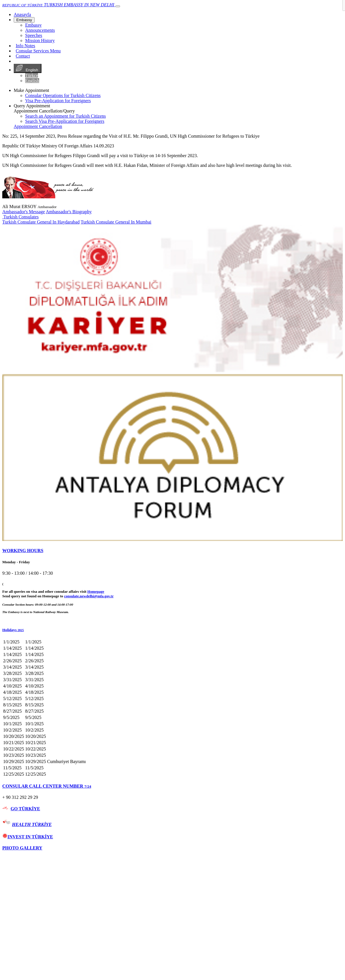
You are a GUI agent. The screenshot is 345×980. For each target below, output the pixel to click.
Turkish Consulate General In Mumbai (116, 222)
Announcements (40, 30)
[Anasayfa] (22, 14)
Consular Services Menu (38, 51)
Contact (23, 56)
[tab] (172, 551)
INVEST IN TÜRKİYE (28, 837)
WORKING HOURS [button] (23, 551)
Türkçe (32, 75)
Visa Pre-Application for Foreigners (58, 101)
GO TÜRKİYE (25, 809)
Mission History (40, 40)
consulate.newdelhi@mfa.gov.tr (89, 596)
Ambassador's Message (24, 212)
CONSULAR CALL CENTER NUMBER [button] (47, 786)
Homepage (96, 591)
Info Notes (25, 46)
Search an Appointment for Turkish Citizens (65, 116)
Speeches (34, 35)
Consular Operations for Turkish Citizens (63, 95)
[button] (172, 630)
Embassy (24, 20)
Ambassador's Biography (69, 212)
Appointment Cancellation (38, 126)
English (28, 68)
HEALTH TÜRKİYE (32, 824)
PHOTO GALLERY (22, 848)
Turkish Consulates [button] (20, 217)
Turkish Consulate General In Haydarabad (41, 222)
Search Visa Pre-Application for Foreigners (65, 121)
